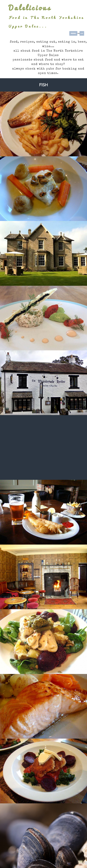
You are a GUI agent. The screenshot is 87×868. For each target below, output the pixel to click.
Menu (73, 33)
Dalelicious (30, 8)
